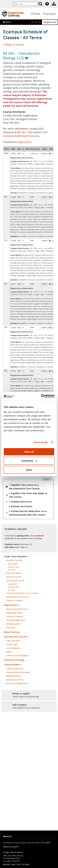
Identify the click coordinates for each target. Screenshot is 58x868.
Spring (12, 564)
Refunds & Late (15, 680)
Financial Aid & (18, 672)
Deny (29, 470)
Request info (50, 22)
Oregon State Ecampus (13, 852)
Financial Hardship (17, 683)
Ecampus (50, 14)
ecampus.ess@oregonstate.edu (21, 136)
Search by (14, 560)
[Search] (40, 4)
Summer (13, 567)
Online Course (17, 656)
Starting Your (16, 637)
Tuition (15, 669)
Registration (25, 142)
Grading (13, 624)
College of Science (13, 45)
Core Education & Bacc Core (22, 593)
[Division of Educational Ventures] (54, 4)
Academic (15, 616)
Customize (29, 461)
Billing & (14, 676)
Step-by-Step (17, 609)
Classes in (14, 601)
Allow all (29, 452)
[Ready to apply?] (29, 695)
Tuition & (13, 665)
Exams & (14, 660)
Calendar (35, 22)
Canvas (12, 644)
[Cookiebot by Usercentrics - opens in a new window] (41, 396)
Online (36, 14)
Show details (41, 442)
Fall (11, 570)
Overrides (10, 628)
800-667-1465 (25, 132)
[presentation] (47, 4)
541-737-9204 (23, 865)
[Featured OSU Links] (47, 4)
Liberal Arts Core (17, 597)
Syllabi (9, 652)
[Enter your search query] (25, 4)
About (12, 632)
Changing (16, 620)
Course (13, 648)
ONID (13, 641)
